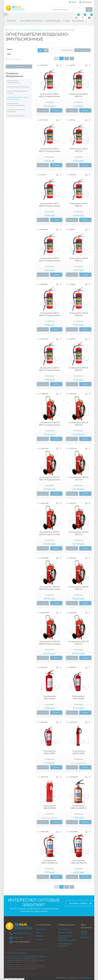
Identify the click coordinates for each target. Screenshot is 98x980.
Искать (19, 67)
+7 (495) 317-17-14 (22, 933)
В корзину (43, 110)
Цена (8, 54)
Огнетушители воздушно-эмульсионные (18, 98)
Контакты (78, 21)
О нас (66, 21)
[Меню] (6, 14)
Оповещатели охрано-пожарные (16, 111)
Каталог (12, 21)
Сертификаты (53, 21)
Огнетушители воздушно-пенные (18, 92)
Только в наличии (13, 59)
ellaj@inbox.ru (19, 938)
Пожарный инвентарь (16, 116)
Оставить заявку (80, 903)
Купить (56, 110)
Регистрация (86, 2)
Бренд (9, 49)
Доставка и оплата (31, 21)
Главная (10, 30)
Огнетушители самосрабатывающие (16, 105)
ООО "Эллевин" (19, 953)
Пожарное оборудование (33, 30)
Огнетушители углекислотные (13, 82)
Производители (64, 929)
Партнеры (40, 936)
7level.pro (88, 978)
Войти (73, 2)
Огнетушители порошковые (19, 87)
